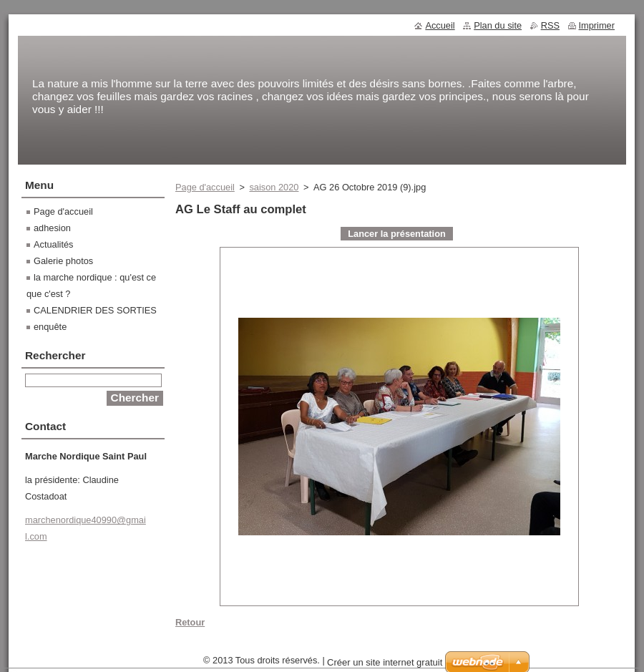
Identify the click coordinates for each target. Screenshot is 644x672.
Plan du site (498, 25)
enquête (50, 327)
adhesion (52, 228)
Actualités (53, 244)
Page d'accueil (205, 187)
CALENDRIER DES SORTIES (95, 310)
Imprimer (597, 25)
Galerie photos (63, 261)
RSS (550, 25)
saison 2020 (274, 187)
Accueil (440, 25)
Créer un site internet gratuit (385, 662)
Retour (190, 622)
